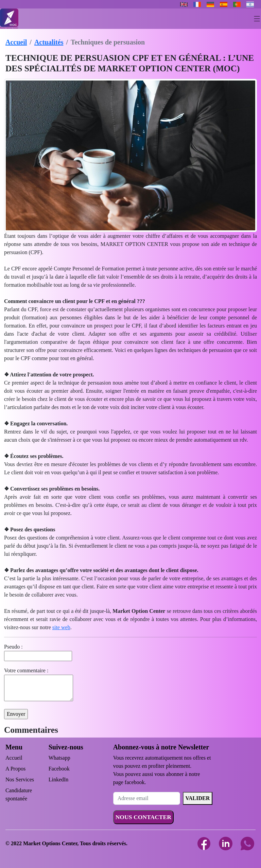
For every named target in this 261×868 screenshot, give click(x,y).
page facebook (129, 782)
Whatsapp (59, 758)
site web (61, 627)
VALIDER (198, 798)
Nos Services (20, 780)
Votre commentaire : (26, 670)
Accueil (16, 42)
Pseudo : (13, 647)
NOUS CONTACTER (143, 817)
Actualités (49, 42)
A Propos (15, 769)
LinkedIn (59, 780)
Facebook (59, 769)
